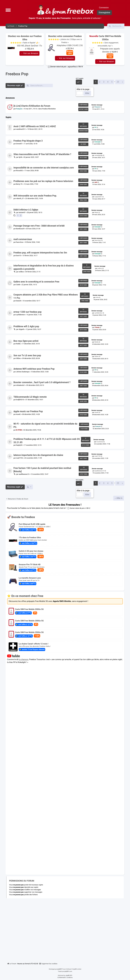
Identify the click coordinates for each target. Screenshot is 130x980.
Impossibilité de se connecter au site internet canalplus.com (44, 168)
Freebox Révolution (49, 109)
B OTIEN (19, 430)
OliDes (18, 358)
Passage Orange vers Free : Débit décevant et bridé (39, 226)
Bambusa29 (20, 229)
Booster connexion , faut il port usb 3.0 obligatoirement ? (42, 382)
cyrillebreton (21, 315)
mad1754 (19, 458)
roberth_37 (20, 198)
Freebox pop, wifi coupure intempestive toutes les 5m (40, 253)
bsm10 (19, 256)
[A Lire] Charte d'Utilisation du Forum (32, 106)
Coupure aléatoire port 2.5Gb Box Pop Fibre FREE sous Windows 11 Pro (46, 296)
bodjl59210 (20, 400)
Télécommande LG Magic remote (30, 397)
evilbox (21, 272)
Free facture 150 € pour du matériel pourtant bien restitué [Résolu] (42, 470)
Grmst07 (19, 144)
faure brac (20, 242)
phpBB (59, 969)
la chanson (24, 659)
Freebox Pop (17, 74)
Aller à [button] (119, 498)
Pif (95, 127)
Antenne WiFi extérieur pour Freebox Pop (34, 369)
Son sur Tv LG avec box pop (27, 355)
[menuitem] (48, 964)
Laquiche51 (98, 197)
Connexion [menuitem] (104, 8)
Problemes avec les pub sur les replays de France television (43, 181)
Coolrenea (100, 442)
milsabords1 (21, 385)
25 (118, 82)
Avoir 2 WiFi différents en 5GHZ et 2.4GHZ (35, 126)
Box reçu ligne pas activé (26, 341)
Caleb (18, 285)
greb (96, 182)
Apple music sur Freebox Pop (28, 411)
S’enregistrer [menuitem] (104, 13)
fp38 (20, 157)
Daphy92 (19, 445)
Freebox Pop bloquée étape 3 (28, 141)
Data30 (19, 301)
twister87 (22, 213)
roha (97, 297)
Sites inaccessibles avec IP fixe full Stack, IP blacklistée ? (42, 154)
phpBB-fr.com (68, 971)
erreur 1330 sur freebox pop (27, 312)
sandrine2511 (21, 129)
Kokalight (98, 142)
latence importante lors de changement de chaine (38, 455)
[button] (8, 10)
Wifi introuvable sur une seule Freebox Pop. (35, 196)
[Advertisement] (65, 929)
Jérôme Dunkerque (23, 372)
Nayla (96, 212)
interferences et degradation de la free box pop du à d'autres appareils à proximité (44, 267)
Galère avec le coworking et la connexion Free (36, 282)
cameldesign (99, 155)
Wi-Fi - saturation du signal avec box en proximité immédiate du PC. (45, 425)
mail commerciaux (23, 239)
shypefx (22, 329)
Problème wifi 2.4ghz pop (26, 326)
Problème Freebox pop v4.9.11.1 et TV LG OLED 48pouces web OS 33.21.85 (47, 441)
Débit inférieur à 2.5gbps (26, 210)
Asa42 (18, 414)
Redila (18, 344)
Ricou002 (19, 171)
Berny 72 (19, 184)
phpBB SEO (69, 975)
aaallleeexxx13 (24, 474)
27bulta (97, 327)
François (19, 109)
